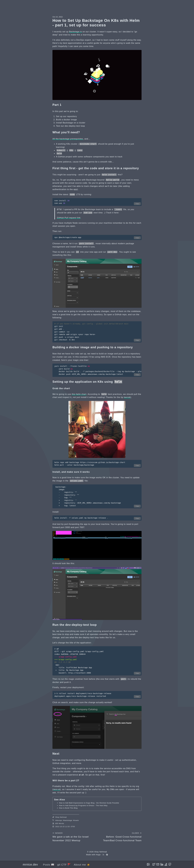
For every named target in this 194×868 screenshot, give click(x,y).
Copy (137, 204)
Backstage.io (76, 32)
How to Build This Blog (68, 808)
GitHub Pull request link (69, 218)
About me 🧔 (82, 865)
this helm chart (79, 394)
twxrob (127, 397)
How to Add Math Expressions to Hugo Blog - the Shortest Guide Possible (89, 803)
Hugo (98, 855)
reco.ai (57, 789)
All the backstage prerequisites (68, 139)
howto (76, 820)
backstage (68, 820)
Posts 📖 (49, 865)
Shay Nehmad (101, 852)
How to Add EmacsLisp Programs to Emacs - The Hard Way (83, 805)
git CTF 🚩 (64, 865)
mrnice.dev (30, 865)
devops (59, 820)
